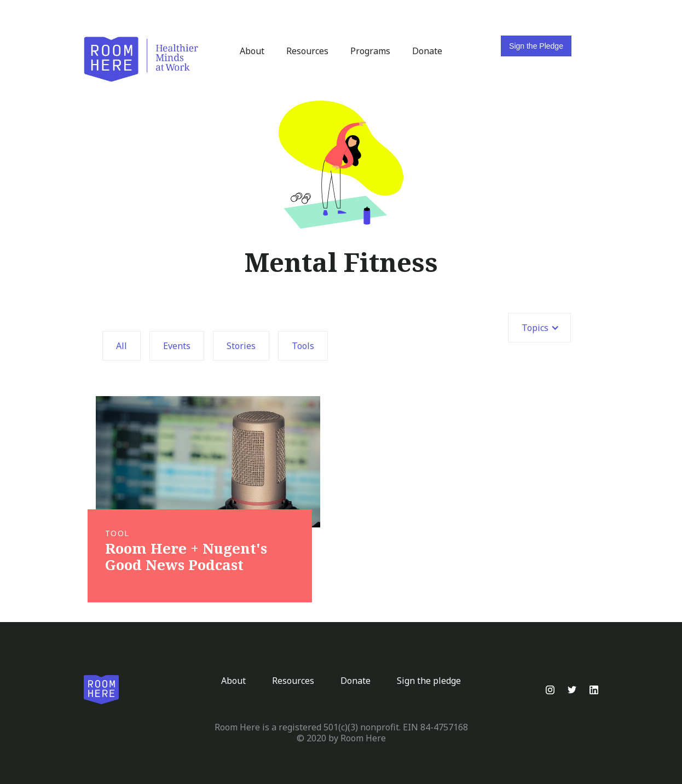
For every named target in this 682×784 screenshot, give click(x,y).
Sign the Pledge (536, 46)
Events (177, 346)
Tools (303, 346)
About (252, 51)
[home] (141, 59)
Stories (241, 346)
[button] (539, 328)
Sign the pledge (429, 681)
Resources (307, 51)
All (122, 346)
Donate (427, 51)
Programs (370, 51)
